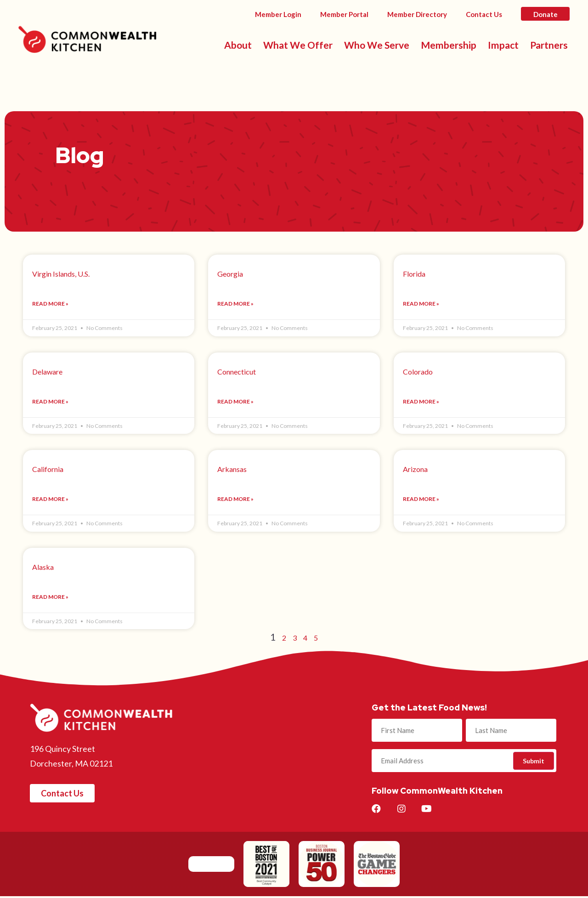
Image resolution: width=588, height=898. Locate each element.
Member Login (278, 14)
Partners (549, 45)
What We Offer (298, 45)
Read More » (50, 304)
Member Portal (344, 14)
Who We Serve (377, 45)
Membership (449, 45)
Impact (503, 45)
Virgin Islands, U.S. (61, 274)
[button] (62, 795)
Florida (414, 274)
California (48, 470)
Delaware (47, 372)
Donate (546, 14)
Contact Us (484, 14)
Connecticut (237, 372)
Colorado (418, 372)
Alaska (43, 568)
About (238, 45)
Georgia (230, 274)
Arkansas (232, 470)
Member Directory (417, 14)
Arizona (415, 470)
